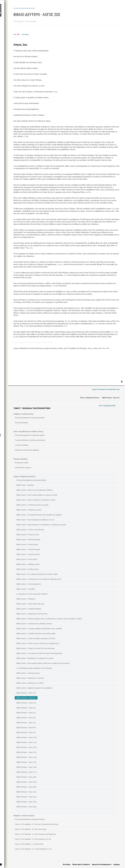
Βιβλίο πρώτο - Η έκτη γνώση (27, 559)
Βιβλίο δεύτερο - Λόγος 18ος (27, 777)
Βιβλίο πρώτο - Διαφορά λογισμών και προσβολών (34, 688)
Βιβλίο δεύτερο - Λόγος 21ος (27, 792)
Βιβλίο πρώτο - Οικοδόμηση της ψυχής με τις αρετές (35, 658)
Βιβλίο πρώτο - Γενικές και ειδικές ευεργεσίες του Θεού (36, 638)
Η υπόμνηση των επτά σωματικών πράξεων (32, 594)
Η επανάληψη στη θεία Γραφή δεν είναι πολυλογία (34, 668)
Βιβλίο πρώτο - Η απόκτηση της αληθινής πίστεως (34, 624)
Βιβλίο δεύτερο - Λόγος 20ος (27, 787)
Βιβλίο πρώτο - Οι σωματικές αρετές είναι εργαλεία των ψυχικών (39, 515)
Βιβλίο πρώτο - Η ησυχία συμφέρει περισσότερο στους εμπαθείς (39, 628)
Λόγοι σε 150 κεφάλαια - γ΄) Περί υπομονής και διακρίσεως (36, 834)
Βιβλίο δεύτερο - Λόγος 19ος (27, 782)
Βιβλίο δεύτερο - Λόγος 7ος (26, 722)
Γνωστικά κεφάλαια (22, 445)
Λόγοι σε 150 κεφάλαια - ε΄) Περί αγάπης (29, 844)
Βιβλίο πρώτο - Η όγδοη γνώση (28, 569)
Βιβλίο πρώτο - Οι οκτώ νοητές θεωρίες (30, 530)
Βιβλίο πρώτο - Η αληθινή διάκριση (29, 609)
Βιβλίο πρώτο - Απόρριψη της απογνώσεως (32, 614)
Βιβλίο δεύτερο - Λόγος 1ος (26, 693)
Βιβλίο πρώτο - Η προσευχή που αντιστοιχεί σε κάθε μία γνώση (39, 579)
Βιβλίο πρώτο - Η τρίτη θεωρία (27, 544)
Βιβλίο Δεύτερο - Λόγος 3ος (26, 703)
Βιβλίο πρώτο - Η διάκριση (26, 599)
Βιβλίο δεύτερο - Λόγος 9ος (26, 732)
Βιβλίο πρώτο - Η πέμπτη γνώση (28, 554)
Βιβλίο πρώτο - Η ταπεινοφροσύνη (29, 584)
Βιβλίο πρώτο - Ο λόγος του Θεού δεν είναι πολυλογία (36, 648)
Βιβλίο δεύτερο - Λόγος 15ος (27, 762)
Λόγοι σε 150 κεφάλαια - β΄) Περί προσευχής (31, 829)
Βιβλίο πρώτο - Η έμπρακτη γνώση (29, 510)
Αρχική (100, 405)
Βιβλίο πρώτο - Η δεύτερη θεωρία (28, 539)
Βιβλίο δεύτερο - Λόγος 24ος (27, 807)
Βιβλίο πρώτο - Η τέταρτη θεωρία (28, 549)
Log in (122, 383)
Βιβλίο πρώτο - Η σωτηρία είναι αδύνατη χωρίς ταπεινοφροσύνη (39, 653)
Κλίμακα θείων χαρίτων (23, 467)
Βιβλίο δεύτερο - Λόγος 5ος (26, 713)
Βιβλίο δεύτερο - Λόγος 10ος (27, 737)
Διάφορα (117, 864)
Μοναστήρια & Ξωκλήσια (81, 864)
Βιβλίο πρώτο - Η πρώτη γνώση (28, 534)
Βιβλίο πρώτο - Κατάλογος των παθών (30, 683)
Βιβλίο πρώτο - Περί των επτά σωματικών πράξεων (35, 490)
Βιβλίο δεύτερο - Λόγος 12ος (27, 747)
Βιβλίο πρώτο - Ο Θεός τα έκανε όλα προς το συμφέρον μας (38, 643)
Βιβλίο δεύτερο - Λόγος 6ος (26, 718)
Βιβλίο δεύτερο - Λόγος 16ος (27, 767)
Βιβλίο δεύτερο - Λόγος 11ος (27, 742)
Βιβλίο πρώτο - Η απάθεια (26, 589)
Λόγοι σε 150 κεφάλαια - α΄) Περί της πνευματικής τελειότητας (37, 824)
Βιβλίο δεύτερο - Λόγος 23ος (27, 802)
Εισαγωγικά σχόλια (22, 463)
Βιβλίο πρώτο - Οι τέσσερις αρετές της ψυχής (32, 505)
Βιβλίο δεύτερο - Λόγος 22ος (27, 797)
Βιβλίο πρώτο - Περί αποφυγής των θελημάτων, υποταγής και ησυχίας (41, 525)
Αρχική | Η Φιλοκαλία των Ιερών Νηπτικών (106, 389)
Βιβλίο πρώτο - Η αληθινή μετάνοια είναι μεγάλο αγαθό (36, 633)
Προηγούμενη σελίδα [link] (109, 405)
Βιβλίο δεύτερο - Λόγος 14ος (27, 757)
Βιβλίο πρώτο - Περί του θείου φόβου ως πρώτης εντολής (37, 495)
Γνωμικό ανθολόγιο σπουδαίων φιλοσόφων (30, 440)
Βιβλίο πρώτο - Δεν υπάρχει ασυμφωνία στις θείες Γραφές (37, 574)
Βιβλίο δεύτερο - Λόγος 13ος (27, 752)
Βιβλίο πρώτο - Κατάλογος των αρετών (30, 678)
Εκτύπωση (25, 34)
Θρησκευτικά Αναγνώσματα (102, 864)
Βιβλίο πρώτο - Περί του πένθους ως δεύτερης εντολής (36, 500)
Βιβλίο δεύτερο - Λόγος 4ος (26, 708)
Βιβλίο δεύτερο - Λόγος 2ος (26, 698)
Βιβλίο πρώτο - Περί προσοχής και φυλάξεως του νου (35, 520)
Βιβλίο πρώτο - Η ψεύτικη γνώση (28, 673)
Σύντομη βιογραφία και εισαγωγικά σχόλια (30, 418)
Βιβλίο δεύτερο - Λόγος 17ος (27, 772)
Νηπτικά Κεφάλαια (21, 422)
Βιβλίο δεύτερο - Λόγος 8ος (26, 727)
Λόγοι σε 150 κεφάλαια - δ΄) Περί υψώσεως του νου (33, 839)
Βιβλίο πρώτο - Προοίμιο (25, 485)
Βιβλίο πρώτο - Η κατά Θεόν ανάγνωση (30, 604)
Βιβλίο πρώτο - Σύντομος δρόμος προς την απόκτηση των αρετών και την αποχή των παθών (49, 619)
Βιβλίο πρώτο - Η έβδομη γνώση (28, 564)
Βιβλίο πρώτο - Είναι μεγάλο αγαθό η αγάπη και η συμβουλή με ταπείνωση (43, 663)
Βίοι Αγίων (67, 864)
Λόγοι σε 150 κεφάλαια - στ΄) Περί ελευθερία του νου (33, 849)
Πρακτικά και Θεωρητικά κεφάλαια (27, 450)
